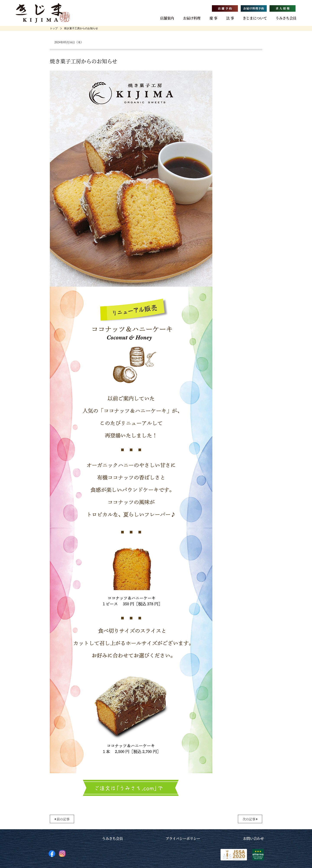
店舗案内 (167, 18)
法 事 (230, 18)
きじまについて (255, 18)
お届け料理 (192, 18)
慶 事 (213, 18)
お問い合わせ (253, 838)
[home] (54, 28)
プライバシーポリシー (183, 838)
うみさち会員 (286, 18)
